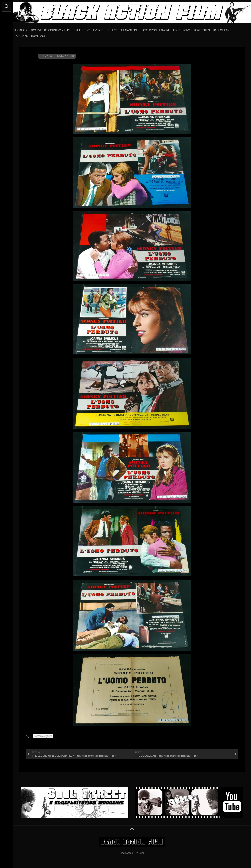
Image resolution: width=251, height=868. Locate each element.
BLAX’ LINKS (27, 35)
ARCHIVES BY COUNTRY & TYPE (57, 29)
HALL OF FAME (229, 29)
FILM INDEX (26, 29)
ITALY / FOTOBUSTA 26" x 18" (57, 55)
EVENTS (105, 29)
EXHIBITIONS (88, 29)
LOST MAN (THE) (43, 735)
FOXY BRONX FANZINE (162, 29)
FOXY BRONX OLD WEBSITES (198, 29)
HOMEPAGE (45, 35)
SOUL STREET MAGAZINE (129, 29)
